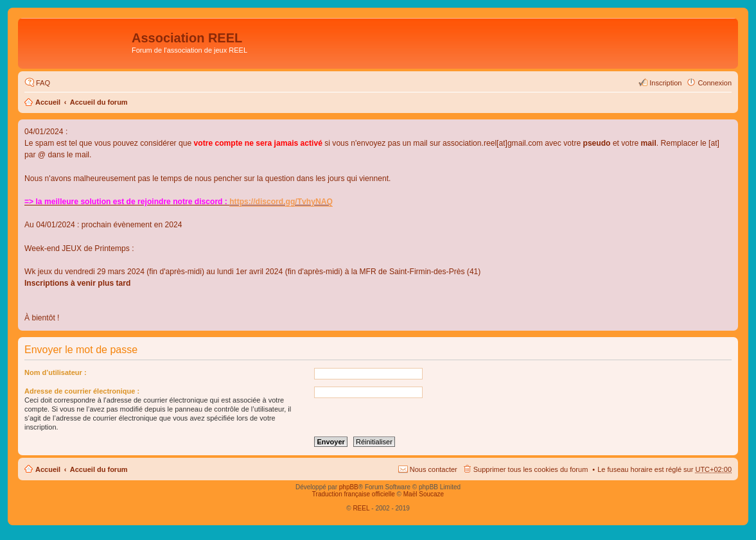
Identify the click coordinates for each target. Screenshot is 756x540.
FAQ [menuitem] (43, 83)
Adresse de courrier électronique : (82, 391)
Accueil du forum (99, 102)
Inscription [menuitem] (665, 83)
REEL (361, 508)
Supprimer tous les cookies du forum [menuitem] (531, 469)
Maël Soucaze (424, 494)
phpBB (349, 487)
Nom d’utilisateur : (56, 372)
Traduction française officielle (354, 494)
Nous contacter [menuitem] (434, 469)
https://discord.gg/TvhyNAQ (281, 202)
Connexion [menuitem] (715, 83)
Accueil (48, 102)
